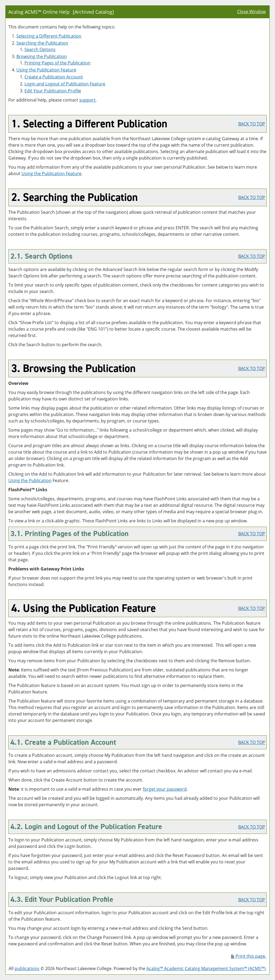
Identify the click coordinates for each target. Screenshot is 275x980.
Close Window (251, 12)
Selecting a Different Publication (49, 36)
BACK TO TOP (252, 124)
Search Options (40, 49)
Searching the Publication (42, 43)
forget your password (165, 789)
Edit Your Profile (53, 91)
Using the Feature (46, 70)
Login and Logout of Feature (65, 84)
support (87, 100)
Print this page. (249, 956)
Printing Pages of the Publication (57, 63)
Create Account (54, 77)
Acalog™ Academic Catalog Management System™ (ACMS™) (206, 968)
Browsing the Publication (42, 56)
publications (27, 968)
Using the (30, 480)
